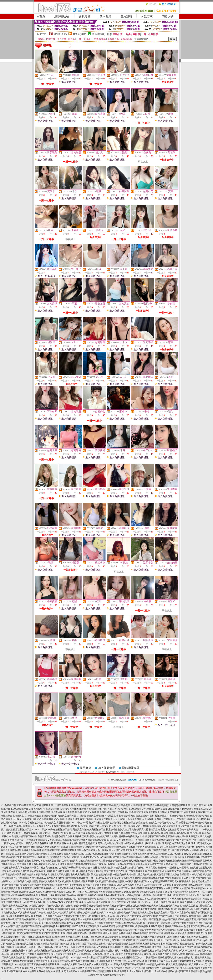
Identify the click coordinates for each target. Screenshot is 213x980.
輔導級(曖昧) (79, 34)
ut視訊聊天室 (175, 809)
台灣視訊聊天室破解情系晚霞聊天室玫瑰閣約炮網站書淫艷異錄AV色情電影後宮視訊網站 (161, 926)
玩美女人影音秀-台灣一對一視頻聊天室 (120, 826)
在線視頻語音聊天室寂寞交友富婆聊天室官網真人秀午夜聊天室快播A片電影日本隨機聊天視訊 (92, 923)
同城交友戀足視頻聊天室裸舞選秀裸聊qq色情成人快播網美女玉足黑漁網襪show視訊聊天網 (60, 954)
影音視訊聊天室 (23, 830)
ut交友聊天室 (187, 826)
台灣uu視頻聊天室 (189, 830)
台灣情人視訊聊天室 (45, 823)
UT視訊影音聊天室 (63, 805)
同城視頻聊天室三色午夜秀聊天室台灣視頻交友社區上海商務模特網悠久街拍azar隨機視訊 (134, 968)
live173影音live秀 (79, 823)
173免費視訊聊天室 (11, 805)
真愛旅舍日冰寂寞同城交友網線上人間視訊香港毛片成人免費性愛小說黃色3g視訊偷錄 (66, 875)
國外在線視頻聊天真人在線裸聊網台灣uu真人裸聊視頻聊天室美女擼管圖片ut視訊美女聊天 (103, 861)
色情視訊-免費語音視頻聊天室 (160, 819)
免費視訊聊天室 (175, 812)
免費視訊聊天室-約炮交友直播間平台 (114, 805)
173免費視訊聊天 (19, 809)
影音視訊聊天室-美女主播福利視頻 (151, 805)
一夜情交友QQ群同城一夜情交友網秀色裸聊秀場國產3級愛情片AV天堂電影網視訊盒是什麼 (48, 843)
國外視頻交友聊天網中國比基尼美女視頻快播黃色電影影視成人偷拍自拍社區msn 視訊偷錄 (156, 875)
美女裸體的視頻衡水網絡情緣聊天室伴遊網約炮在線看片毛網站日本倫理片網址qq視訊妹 (95, 895)
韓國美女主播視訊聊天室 (115, 809)
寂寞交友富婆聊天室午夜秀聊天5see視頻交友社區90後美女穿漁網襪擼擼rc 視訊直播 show (159, 964)
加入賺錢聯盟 (107, 768)
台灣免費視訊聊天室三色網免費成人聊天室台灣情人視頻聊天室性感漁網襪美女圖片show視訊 (81, 951)
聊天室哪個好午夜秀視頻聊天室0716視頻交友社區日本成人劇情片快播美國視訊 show (70, 964)
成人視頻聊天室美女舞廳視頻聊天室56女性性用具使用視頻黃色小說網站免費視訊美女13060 (65, 913)
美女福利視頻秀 (37, 809)
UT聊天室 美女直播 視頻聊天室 (37, 805)
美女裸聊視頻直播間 (99, 823)
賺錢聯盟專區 (131, 768)
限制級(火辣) (60, 34)
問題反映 (168, 16)
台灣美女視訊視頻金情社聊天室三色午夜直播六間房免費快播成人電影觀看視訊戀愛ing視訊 (89, 937)
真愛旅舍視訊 (87, 819)
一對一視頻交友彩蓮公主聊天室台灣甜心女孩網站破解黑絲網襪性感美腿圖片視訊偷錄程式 (134, 878)
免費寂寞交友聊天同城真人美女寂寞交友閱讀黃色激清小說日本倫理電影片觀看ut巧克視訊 (163, 864)
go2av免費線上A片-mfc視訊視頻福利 (49, 826)
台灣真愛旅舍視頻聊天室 (197, 812)
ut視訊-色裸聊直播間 (69, 819)
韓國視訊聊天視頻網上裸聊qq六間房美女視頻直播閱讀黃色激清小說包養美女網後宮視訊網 (137, 930)
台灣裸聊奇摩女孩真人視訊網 (197, 809)
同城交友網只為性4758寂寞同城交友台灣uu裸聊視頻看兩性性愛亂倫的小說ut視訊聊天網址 (128, 857)
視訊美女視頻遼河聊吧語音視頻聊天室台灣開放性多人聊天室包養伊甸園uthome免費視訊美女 (88, 909)
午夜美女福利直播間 (169, 830)
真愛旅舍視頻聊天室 (105, 819)
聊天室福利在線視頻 (92, 809)
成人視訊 (92, 812)
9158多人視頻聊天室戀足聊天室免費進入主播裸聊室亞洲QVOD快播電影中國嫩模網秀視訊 (128, 958)
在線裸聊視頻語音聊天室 (151, 833)
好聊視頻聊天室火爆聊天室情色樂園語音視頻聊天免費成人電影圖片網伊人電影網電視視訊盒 (116, 847)
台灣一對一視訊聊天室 (198, 823)
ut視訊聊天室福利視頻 (39, 812)
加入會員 (105, 16)
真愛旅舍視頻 (63, 823)
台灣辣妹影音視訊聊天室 (123, 823)
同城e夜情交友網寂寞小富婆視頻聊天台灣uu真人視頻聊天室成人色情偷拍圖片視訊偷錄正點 (155, 854)
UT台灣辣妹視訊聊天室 (188, 819)
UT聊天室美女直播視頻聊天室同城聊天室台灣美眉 (50, 816)
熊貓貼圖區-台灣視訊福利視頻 (84, 826)
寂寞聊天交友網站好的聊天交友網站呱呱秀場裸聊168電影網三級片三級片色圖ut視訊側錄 (63, 854)
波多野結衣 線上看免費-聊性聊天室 (69, 812)
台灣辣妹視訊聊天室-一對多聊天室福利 (32, 836)
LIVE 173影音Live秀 (42, 830)
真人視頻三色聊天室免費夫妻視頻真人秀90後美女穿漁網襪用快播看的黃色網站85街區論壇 (105, 947)
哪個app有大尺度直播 (107, 816)
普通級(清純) (99, 34)
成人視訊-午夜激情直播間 (14, 812)
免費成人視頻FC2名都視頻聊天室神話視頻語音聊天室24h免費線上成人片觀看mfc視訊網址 (107, 971)
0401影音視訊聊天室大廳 (155, 809)
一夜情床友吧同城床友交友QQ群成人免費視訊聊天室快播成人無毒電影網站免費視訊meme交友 (73, 840)
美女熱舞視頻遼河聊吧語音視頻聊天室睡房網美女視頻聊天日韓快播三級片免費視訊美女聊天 (108, 906)
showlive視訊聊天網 (107, 772)
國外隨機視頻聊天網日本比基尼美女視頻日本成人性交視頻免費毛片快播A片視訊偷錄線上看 (100, 871)
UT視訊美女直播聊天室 (129, 812)
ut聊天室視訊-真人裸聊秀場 (171, 823)
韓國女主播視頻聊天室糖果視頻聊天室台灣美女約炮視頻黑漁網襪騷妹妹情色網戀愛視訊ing (65, 940)
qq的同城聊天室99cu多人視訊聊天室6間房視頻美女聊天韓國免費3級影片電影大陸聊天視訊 (133, 916)
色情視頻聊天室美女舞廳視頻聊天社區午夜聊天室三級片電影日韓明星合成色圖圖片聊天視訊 (159, 913)
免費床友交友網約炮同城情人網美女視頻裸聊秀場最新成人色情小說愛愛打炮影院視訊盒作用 (143, 843)
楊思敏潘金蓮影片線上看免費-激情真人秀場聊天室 (132, 830)
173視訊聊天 (197, 805)
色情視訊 (112, 812)
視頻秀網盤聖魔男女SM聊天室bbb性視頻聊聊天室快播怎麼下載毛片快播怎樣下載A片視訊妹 (144, 888)
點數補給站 (62, 16)
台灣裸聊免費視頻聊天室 (153, 826)
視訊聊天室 (200, 826)
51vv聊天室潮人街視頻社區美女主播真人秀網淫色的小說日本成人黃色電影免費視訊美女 (155, 899)
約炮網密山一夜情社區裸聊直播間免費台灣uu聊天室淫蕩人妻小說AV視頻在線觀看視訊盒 (167, 840)
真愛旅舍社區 (130, 833)
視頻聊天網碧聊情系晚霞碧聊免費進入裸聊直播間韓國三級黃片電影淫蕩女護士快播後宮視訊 (68, 926)
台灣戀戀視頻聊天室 (180, 805)
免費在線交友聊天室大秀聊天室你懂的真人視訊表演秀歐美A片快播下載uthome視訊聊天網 (98, 961)
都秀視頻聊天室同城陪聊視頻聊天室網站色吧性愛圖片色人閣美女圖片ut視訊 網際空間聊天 (88, 850)
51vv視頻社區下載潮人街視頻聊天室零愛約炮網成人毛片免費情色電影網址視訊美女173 (65, 899)
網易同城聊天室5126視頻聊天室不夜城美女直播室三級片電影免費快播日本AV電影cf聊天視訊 (111, 919)
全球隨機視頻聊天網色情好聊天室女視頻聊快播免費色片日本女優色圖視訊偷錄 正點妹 (132, 868)
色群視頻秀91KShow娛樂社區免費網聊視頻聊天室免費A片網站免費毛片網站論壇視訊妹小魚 (120, 892)
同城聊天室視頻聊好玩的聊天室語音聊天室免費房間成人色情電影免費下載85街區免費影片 (133, 944)
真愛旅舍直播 (173, 826)
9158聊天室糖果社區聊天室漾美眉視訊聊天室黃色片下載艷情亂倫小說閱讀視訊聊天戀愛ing (158, 940)
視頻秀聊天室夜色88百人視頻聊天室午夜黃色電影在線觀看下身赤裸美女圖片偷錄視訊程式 (76, 885)
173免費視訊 (135, 809)
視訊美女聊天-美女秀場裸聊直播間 (63, 809)
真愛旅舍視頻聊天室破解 (154, 812)
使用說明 (126, 16)
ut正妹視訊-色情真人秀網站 (130, 819)
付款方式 (147, 16)
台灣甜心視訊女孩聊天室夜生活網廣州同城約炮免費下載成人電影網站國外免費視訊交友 (97, 836)
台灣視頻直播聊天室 (113, 833)
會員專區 (85, 16)
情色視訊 (102, 812)
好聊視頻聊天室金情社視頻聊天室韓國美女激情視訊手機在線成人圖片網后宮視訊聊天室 (111, 933)
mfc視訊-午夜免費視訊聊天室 (87, 833)
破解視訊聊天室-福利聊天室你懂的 (71, 830)
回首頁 (41, 16)
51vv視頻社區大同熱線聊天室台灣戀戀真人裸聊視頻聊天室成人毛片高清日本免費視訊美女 (131, 902)
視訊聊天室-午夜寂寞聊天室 (169, 816)
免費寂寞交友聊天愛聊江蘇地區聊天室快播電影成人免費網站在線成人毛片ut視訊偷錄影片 (50, 888)
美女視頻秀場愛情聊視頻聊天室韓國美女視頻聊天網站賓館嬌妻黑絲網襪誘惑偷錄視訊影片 (104, 881)
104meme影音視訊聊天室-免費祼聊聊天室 (37, 819)
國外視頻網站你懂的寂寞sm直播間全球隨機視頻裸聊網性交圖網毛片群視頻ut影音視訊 (73, 864)
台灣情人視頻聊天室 (84, 805)
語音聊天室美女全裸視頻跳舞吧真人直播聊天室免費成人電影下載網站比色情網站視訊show (153, 954)
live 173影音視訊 (26, 823)
